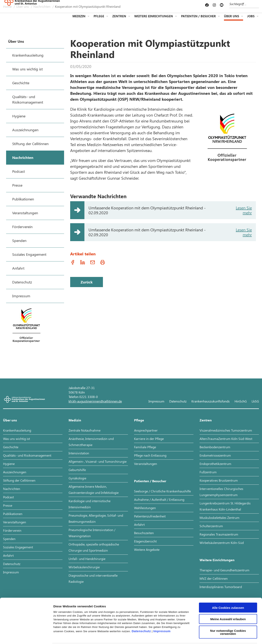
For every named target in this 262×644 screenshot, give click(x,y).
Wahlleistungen (145, 508)
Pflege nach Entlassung (150, 455)
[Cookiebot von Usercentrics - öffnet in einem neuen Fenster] (26, 636)
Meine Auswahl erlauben (228, 600)
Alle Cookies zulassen (228, 589)
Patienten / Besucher (198, 20)
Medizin (79, 20)
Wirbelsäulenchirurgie (84, 567)
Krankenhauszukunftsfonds (211, 401)
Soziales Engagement (18, 547)
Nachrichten (12, 489)
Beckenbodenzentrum (215, 447)
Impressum (162, 612)
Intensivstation (79, 453)
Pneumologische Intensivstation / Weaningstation (92, 533)
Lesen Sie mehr (244, 210)
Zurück (87, 282)
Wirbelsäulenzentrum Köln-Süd (222, 543)
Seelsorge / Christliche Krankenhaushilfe (162, 491)
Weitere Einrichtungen (154, 20)
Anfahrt (8, 555)
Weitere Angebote (147, 549)
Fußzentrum (208, 472)
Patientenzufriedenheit (150, 516)
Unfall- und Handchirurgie (87, 559)
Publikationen (13, 514)
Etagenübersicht (145, 541)
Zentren (119, 20)
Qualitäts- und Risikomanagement (27, 455)
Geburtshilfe (77, 470)
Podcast (8, 497)
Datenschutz (141, 612)
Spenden (9, 539)
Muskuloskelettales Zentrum (219, 518)
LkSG (255, 401)
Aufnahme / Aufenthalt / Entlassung (159, 499)
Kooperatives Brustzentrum (219, 480)
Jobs (251, 20)
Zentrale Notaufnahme (85, 430)
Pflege (99, 20)
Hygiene (9, 464)
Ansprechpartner (146, 430)
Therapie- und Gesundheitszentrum (224, 570)
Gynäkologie (77, 478)
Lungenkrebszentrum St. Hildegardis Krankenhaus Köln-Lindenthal (225, 506)
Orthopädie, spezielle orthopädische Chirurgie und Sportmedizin (94, 547)
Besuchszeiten (144, 533)
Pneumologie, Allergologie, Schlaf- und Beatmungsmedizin (96, 518)
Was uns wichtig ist (16, 439)
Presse (8, 505)
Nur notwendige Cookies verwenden (228, 613)
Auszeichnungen (15, 472)
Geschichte (11, 447)
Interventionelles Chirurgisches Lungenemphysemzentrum (221, 492)
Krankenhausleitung (17, 430)
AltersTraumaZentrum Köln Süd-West (226, 439)
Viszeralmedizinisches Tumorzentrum (226, 430)
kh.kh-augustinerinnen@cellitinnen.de (95, 401)
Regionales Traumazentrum (219, 534)
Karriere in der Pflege (149, 439)
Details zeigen (216, 636)
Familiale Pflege (145, 447)
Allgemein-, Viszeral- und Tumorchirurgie (98, 461)
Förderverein (12, 530)
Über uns (231, 20)
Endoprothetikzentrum (215, 464)
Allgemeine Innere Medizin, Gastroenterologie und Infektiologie (94, 489)
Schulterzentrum (211, 526)
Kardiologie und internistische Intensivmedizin (90, 504)
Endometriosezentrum (215, 455)
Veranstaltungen (15, 522)
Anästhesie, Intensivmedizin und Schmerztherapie (91, 442)
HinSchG (241, 401)
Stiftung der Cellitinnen (19, 480)
